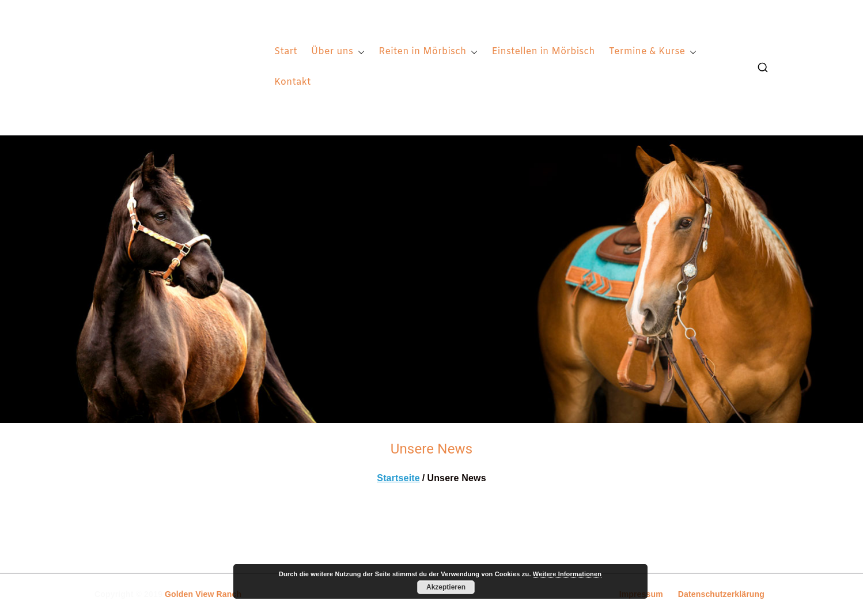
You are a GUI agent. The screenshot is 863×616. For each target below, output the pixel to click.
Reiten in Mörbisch (428, 52)
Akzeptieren (446, 587)
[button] (359, 52)
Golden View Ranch (203, 594)
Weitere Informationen (567, 574)
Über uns (338, 52)
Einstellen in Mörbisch (543, 52)
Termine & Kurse (653, 52)
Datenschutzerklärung (721, 594)
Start (286, 52)
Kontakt (293, 82)
